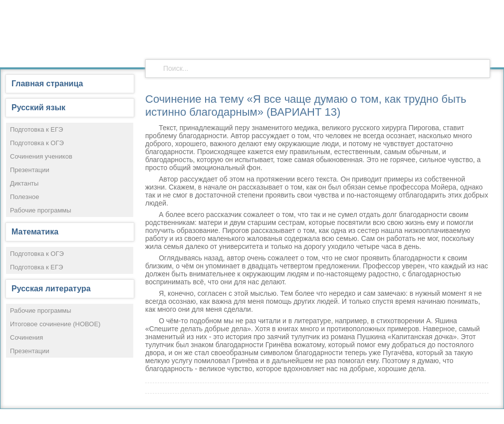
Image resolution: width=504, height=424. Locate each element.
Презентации (30, 170)
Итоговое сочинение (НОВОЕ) (55, 324)
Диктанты (24, 183)
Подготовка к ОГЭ (37, 143)
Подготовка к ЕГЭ (36, 129)
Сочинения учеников (41, 156)
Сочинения (26, 337)
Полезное (24, 197)
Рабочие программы (41, 210)
